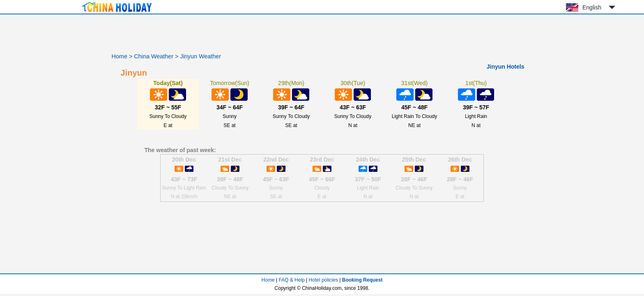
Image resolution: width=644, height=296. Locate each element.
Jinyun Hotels (506, 67)
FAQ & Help (291, 280)
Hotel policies (323, 280)
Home (120, 56)
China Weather (154, 56)
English (592, 7)
